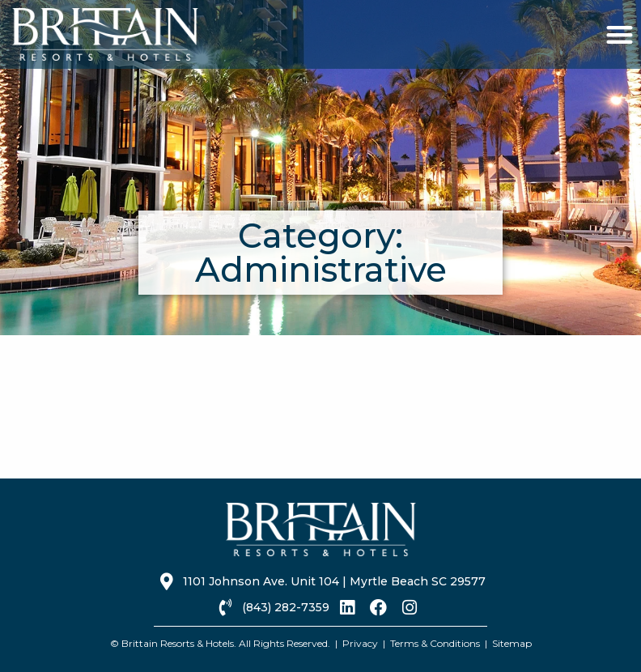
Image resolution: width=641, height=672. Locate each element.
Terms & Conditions (435, 643)
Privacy (360, 643)
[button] (620, 34)
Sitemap (512, 643)
